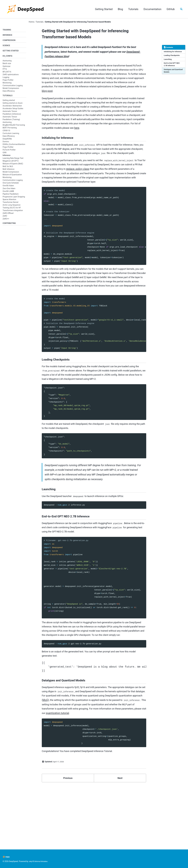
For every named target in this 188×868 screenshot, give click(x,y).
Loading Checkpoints (172, 57)
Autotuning (7, 62)
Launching (168, 61)
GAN (5, 154)
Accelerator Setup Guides (13, 110)
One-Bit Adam (8, 188)
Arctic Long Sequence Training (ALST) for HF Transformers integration (13, 210)
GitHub (169, 9)
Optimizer (7, 68)
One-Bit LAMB (8, 193)
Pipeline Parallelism (11, 196)
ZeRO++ (6, 221)
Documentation (151, 9)
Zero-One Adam (9, 190)
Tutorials (132, 9)
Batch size (7, 65)
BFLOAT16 (7, 73)
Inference (7, 157)
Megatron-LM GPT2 (11, 163)
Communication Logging (13, 87)
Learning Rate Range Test (13, 160)
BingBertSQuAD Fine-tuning (14, 127)
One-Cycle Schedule (11, 185)
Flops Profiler (8, 82)
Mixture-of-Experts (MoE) (13, 165)
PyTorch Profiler (9, 152)
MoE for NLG (8, 168)
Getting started (9, 102)
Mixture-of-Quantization (12, 177)
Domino (6, 143)
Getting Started (102, 9)
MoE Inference (8, 171)
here (67, 140)
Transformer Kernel (10, 204)
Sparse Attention (9, 201)
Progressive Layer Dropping (14, 199)
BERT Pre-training (10, 130)
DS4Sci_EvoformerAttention (14, 146)
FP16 (5, 70)
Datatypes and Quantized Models (171, 73)
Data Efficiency (9, 93)
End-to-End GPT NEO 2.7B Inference (172, 66)
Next (120, 837)
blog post (127, 95)
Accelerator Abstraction (12, 108)
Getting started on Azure (13, 105)
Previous (68, 837)
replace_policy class (105, 190)
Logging (6, 79)
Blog (119, 9)
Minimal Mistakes (42, 861)
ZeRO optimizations (11, 76)
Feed (6, 857)
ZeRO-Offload (8, 215)
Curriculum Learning (11, 135)
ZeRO (5, 218)
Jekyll (31, 861)
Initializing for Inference (174, 52)
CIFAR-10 (6, 132)
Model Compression (11, 90)
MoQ (88, 752)
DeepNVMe (7, 141)
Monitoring (7, 84)
